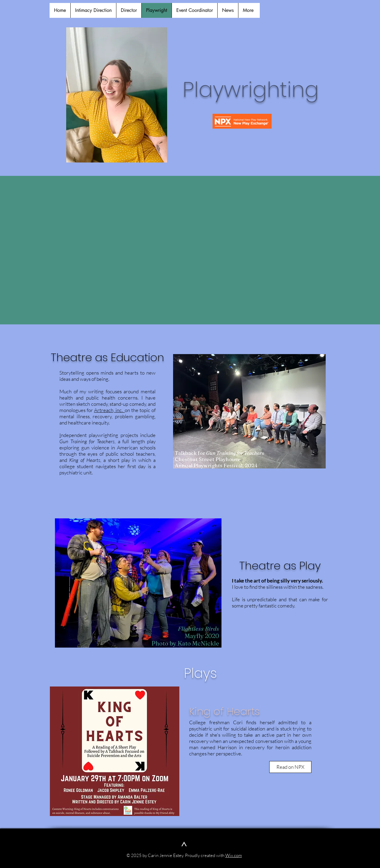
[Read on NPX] (290, 767)
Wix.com (234, 855)
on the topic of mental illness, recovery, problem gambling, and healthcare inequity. (107, 416)
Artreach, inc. (110, 410)
